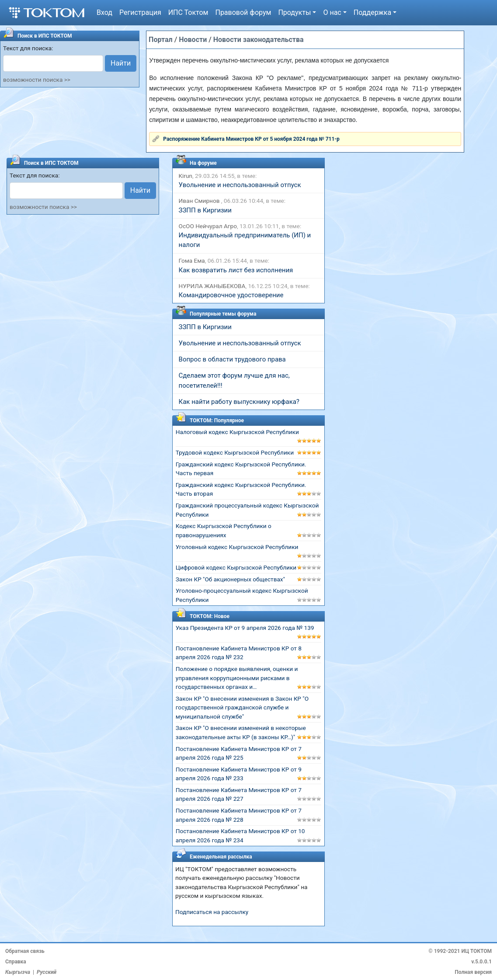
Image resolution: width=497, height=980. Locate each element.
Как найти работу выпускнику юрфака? (239, 402)
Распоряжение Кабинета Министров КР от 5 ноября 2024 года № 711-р (251, 139)
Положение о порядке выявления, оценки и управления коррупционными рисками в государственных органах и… (237, 678)
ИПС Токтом (188, 12)
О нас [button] (332, 12)
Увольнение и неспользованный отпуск (240, 185)
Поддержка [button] (372, 12)
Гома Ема (192, 261)
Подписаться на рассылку (212, 912)
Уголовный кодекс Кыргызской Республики (237, 547)
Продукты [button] (294, 12)
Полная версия (473, 972)
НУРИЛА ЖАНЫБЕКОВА (212, 286)
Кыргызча (18, 972)
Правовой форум (243, 12)
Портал (161, 40)
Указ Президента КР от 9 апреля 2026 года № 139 (245, 628)
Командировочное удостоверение (231, 295)
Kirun (186, 176)
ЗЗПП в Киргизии (205, 210)
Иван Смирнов (200, 201)
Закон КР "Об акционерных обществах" (230, 579)
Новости (193, 40)
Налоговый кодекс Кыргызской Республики (237, 432)
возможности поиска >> (37, 80)
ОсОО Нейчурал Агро (208, 226)
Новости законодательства (259, 40)
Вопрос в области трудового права (232, 359)
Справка (16, 962)
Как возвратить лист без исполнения (236, 270)
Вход (104, 12)
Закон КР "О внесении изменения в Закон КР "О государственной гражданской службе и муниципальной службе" (242, 707)
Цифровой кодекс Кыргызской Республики (236, 567)
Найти (121, 63)
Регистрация (140, 12)
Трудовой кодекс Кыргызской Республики (235, 452)
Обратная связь (25, 951)
